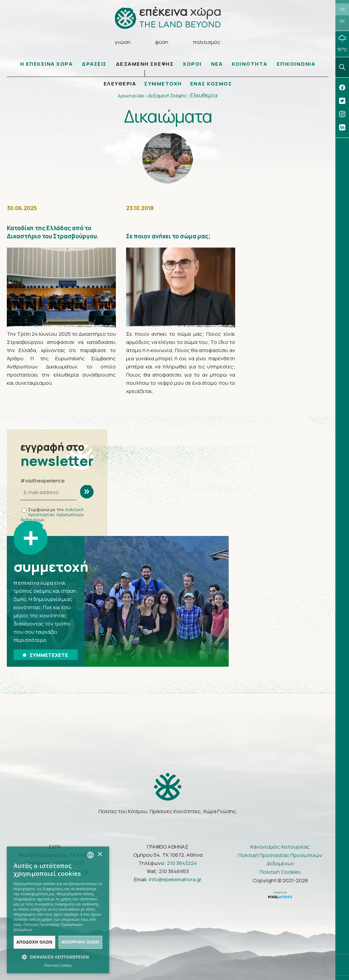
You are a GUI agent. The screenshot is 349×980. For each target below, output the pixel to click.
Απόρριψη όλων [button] (80, 942)
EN (342, 21)
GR (342, 9)
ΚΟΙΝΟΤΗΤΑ (250, 64)
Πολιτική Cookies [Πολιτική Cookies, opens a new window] (58, 965)
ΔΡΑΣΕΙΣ (94, 64)
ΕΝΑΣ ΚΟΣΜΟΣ (211, 84)
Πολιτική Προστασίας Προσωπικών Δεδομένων (280, 859)
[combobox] (90, 855)
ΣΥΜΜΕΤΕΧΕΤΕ (45, 655)
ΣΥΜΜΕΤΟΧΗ (163, 84)
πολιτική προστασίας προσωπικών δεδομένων (52, 515)
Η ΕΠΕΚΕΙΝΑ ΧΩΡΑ (47, 64)
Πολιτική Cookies (280, 872)
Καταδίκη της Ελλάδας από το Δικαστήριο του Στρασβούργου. (53, 232)
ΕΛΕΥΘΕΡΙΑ (120, 84)
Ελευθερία (204, 95)
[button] (58, 957)
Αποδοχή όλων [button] (34, 942)
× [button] (100, 855)
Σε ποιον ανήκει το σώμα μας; (168, 236)
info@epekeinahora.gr (175, 879)
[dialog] (58, 910)
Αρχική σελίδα (131, 96)
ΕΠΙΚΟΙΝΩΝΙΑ (296, 64)
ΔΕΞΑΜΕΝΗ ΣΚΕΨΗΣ (145, 64)
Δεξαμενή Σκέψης (167, 96)
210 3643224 (182, 863)
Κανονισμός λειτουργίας (280, 847)
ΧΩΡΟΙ (192, 64)
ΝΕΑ (217, 64)
